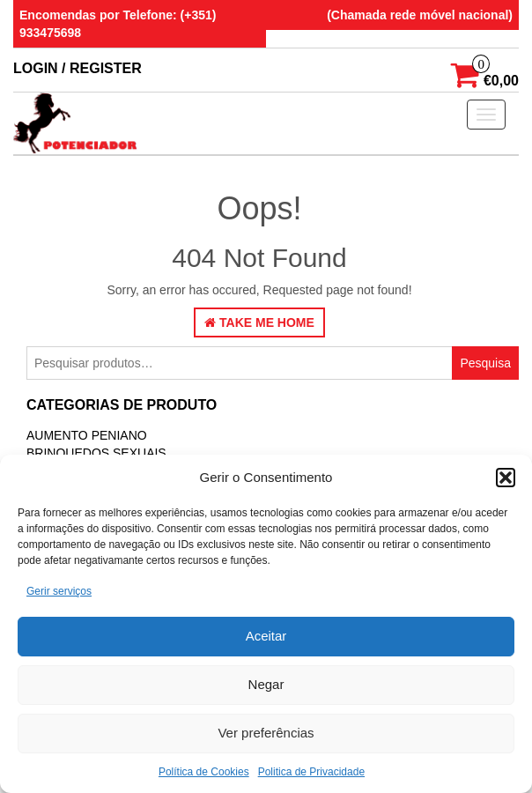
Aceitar (266, 636)
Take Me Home (259, 322)
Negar (266, 684)
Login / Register (78, 68)
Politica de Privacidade (311, 772)
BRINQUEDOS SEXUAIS (96, 453)
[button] (506, 478)
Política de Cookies (204, 772)
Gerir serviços (59, 591)
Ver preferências (266, 733)
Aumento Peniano (87, 435)
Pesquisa (485, 363)
